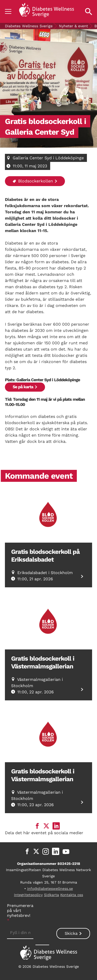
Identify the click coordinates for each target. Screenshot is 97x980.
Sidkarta (51, 895)
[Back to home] (47, 11)
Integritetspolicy (28, 895)
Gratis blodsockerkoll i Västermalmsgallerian (43, 662)
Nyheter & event (73, 26)
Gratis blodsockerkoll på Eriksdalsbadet (45, 556)
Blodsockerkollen (33, 181)
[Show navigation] (8, 11)
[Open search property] (89, 11)
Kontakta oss (72, 895)
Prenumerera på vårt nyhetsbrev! (20, 913)
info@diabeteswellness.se (50, 889)
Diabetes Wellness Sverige (29, 26)
